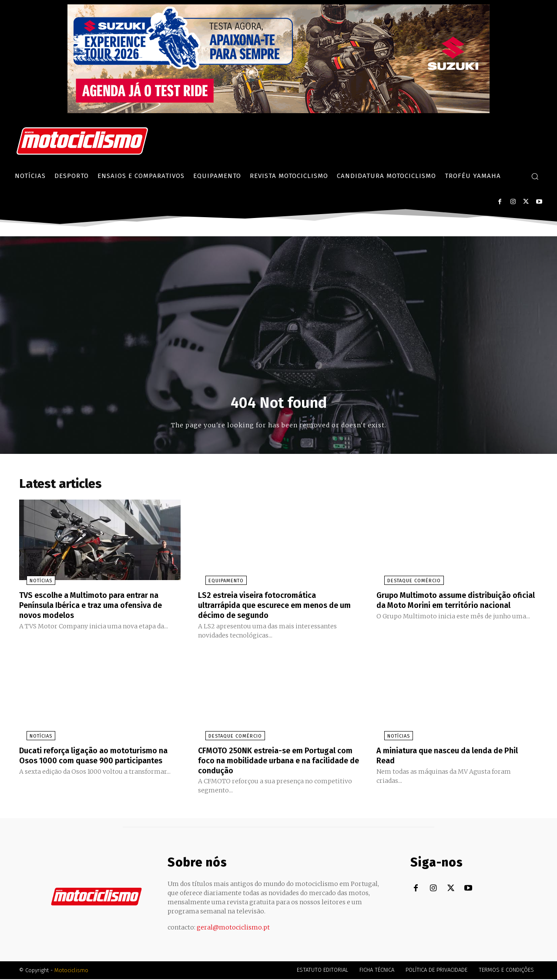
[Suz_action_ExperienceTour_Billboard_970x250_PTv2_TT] (278, 111)
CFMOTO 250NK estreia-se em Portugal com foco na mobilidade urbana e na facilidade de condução (275, 762)
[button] (535, 176)
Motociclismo (71, 971)
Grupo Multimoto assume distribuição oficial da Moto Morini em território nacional (452, 607)
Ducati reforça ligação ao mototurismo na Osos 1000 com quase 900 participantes (96, 762)
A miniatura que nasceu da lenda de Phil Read (456, 757)
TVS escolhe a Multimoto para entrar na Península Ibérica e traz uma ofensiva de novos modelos (99, 607)
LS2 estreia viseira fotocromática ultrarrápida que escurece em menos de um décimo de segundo (278, 607)
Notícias (34, 584)
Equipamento (219, 584)
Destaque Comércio (406, 584)
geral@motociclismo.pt (233, 928)
